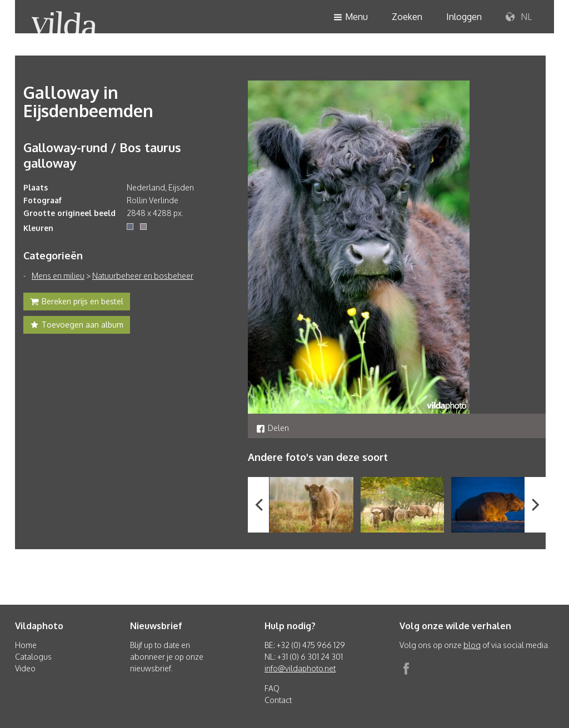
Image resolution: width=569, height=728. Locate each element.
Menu (351, 17)
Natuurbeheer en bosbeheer (143, 276)
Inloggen (464, 17)
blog (472, 645)
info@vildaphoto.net (300, 668)
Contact (278, 700)
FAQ (272, 688)
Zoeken (407, 17)
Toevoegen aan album (77, 326)
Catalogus (33, 657)
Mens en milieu (58, 276)
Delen (273, 428)
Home (26, 645)
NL (519, 17)
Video (25, 668)
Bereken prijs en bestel (77, 303)
